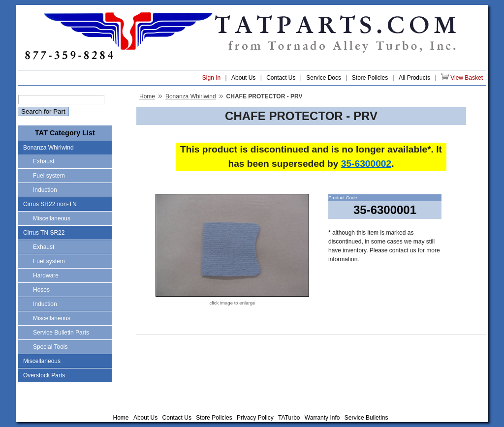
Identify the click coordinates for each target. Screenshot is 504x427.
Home (147, 96)
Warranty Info (322, 418)
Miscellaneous (52, 218)
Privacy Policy (255, 418)
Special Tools (50, 347)
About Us (243, 78)
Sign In (211, 78)
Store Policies (370, 78)
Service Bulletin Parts (61, 333)
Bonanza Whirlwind (48, 148)
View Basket (462, 77)
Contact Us (281, 78)
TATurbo (289, 418)
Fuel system (49, 176)
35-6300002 (366, 164)
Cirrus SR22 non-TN (50, 204)
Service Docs (324, 78)
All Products (414, 78)
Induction (45, 190)
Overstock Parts (44, 375)
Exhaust (44, 161)
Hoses (41, 290)
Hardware (46, 275)
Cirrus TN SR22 (44, 233)
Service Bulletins (366, 418)
